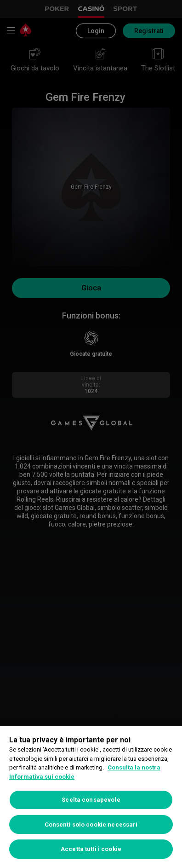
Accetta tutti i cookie (91, 849)
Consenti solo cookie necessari (91, 825)
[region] (91, 797)
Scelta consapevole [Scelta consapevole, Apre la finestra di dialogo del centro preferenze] (91, 800)
